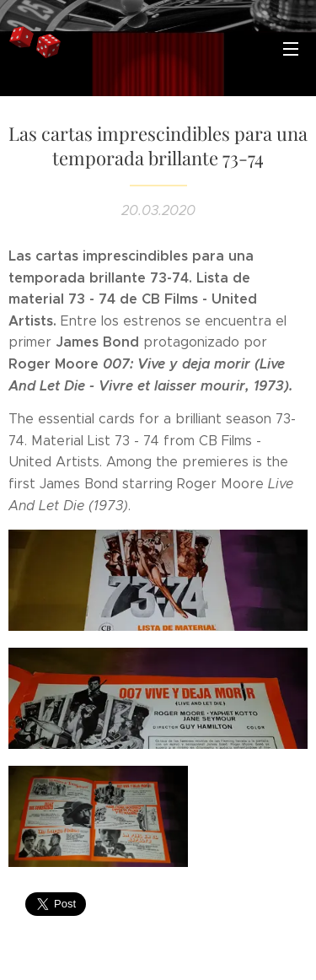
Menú (291, 49)
